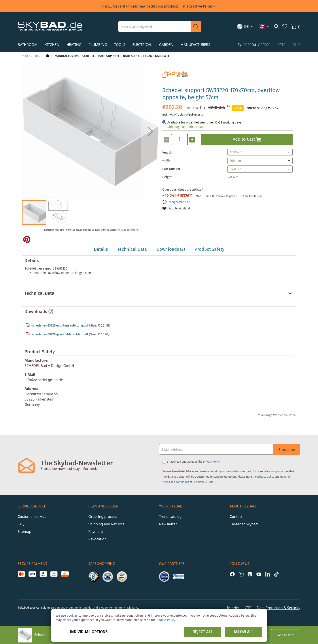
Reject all (203, 632)
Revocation (97, 539)
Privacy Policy (211, 462)
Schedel (88, 56)
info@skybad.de (179, 202)
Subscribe (287, 450)
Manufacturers (67, 56)
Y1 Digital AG (132, 608)
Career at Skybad (244, 524)
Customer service (32, 517)
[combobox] (154, 27)
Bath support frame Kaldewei (146, 56)
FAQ (21, 524)
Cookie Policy (166, 620)
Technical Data (39, 294)
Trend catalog (170, 517)
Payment (96, 532)
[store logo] (50, 26)
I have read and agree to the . (194, 462)
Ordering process (103, 517)
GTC (248, 608)
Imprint (233, 608)
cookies (72, 616)
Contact (236, 517)
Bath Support (109, 56)
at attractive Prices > (199, 6)
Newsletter (168, 524)
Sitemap (25, 532)
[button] (246, 27)
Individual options (89, 632)
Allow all (244, 632)
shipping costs (194, 115)
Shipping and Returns (106, 524)
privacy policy (266, 477)
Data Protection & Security (279, 608)
